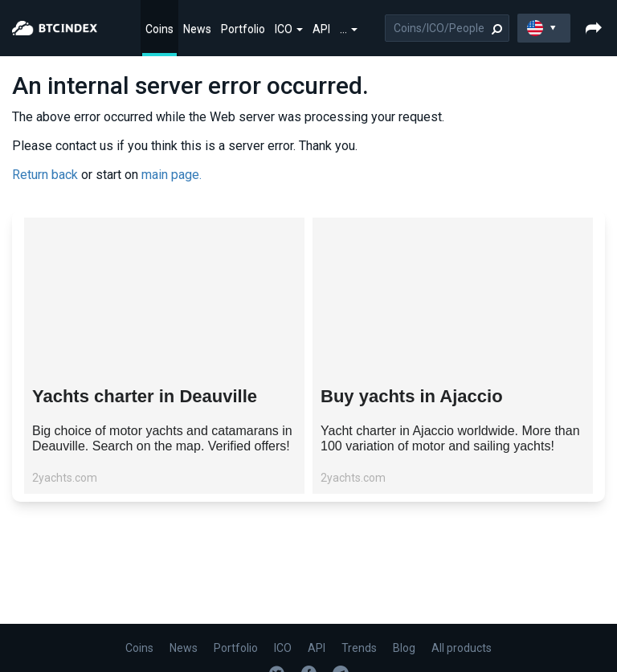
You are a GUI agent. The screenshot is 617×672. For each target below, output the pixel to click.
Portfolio (243, 29)
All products (462, 648)
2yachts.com (65, 478)
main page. (172, 175)
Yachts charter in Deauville (145, 396)
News (197, 29)
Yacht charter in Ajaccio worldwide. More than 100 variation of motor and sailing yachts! (450, 438)
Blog (404, 648)
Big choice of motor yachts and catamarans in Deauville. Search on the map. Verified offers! (162, 438)
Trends (359, 648)
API (321, 29)
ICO (289, 29)
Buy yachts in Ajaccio (412, 396)
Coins (159, 29)
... (349, 29)
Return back (45, 175)
